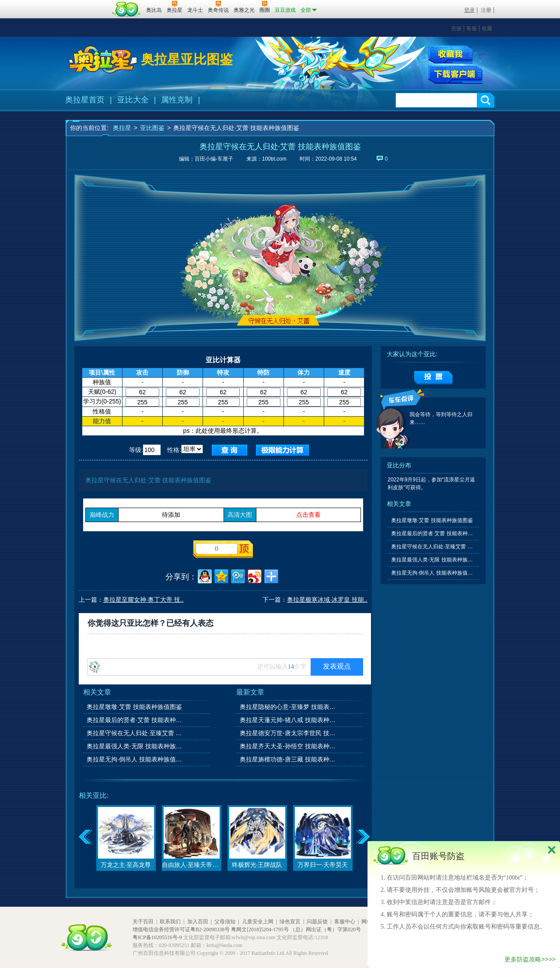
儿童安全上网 (258, 922)
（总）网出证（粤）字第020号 (325, 929)
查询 (229, 450)
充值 (456, 28)
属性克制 (177, 100)
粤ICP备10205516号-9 (157, 937)
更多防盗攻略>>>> (530, 959)
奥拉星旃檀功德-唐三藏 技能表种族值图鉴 (288, 759)
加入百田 (198, 922)
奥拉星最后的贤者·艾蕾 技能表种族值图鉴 (135, 720)
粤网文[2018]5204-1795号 (260, 929)
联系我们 (170, 922)
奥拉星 (122, 128)
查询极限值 (282, 450)
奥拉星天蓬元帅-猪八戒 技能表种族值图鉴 (288, 720)
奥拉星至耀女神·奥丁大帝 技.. (143, 600)
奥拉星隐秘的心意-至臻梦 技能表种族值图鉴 (288, 707)
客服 (472, 28)
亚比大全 (133, 100)
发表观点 (337, 666)
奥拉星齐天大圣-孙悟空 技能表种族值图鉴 (288, 746)
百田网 (127, 9)
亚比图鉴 (152, 128)
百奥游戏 (87, 4)
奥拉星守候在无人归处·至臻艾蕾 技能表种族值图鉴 (135, 733)
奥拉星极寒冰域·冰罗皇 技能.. (327, 600)
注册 (486, 10)
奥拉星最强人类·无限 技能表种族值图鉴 (135, 746)
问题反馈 (317, 922)
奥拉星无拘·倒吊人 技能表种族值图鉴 (135, 759)
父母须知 (225, 922)
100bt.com (274, 159)
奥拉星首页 (85, 100)
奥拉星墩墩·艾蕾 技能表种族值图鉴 (134, 707)
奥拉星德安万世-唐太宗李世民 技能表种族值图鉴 (288, 733)
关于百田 (143, 922)
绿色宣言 (290, 922)
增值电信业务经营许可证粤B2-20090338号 (181, 929)
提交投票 (433, 378)
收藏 (487, 28)
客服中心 (345, 922)
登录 (469, 10)
